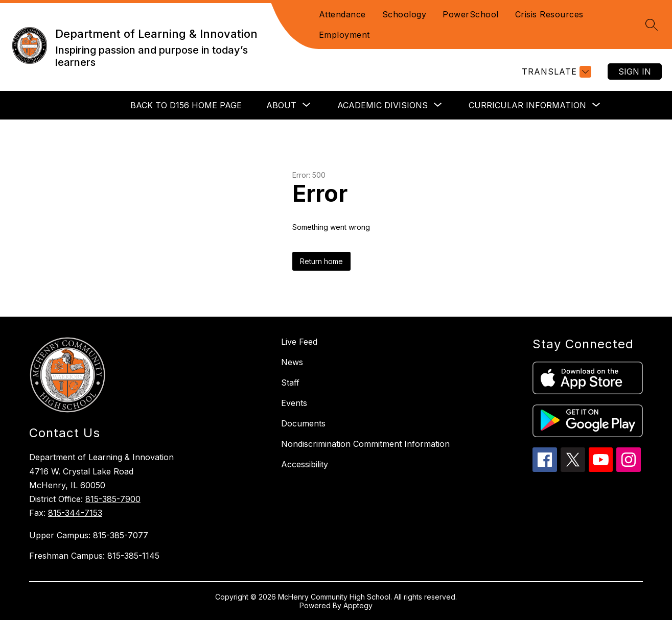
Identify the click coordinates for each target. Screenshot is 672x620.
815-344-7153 (75, 513)
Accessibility (305, 464)
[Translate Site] (555, 72)
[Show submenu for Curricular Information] (527, 105)
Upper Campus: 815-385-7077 (89, 535)
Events (294, 403)
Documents (303, 423)
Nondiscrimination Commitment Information (365, 444)
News (292, 362)
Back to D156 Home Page (186, 105)
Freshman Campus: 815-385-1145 (94, 556)
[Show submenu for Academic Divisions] (383, 105)
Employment (344, 35)
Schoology (404, 14)
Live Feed (299, 342)
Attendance (342, 14)
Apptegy (358, 605)
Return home (321, 261)
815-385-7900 (113, 499)
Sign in (635, 71)
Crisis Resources (549, 14)
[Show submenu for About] (281, 105)
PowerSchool (471, 14)
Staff (290, 383)
